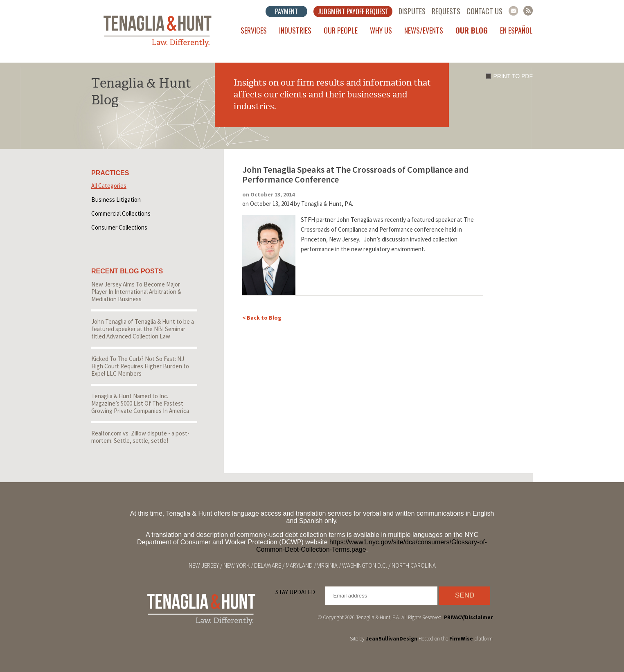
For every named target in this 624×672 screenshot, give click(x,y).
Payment (286, 11)
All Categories (109, 186)
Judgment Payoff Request (353, 11)
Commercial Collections (121, 213)
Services (254, 30)
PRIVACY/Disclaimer (468, 617)
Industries (295, 30)
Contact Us (484, 11)
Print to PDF (513, 76)
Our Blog (472, 30)
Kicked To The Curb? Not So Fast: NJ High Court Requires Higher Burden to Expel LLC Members (140, 366)
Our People (341, 30)
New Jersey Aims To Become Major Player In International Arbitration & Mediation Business (136, 292)
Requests (446, 11)
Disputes (412, 11)
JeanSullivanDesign (392, 639)
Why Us (381, 30)
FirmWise (461, 639)
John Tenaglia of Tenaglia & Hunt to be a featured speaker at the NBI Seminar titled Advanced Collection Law (143, 329)
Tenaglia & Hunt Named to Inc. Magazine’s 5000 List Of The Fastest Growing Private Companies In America (140, 403)
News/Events (424, 30)
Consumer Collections (119, 227)
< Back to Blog (262, 318)
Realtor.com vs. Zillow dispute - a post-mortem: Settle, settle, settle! (140, 437)
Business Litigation (116, 200)
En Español (516, 30)
